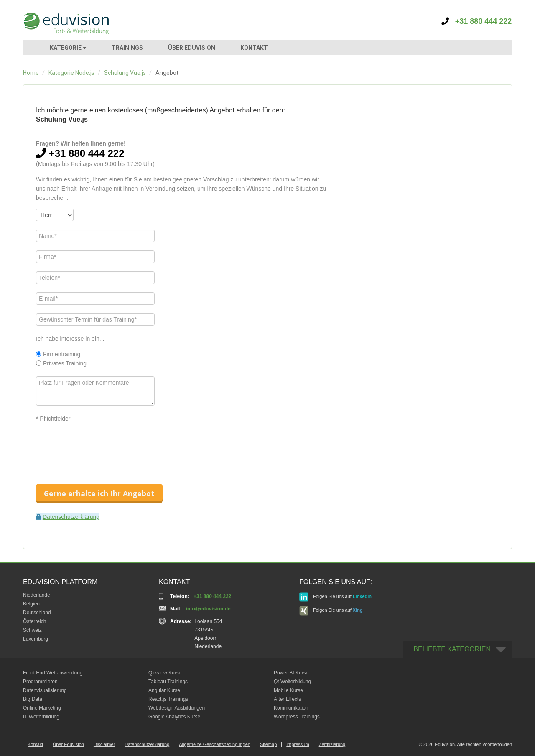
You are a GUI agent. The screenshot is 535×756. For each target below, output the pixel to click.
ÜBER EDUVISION (192, 48)
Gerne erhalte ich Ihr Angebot (99, 493)
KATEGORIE (68, 48)
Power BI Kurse (291, 673)
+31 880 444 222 (477, 21)
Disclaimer (104, 744)
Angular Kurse (164, 690)
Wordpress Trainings (297, 717)
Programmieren (40, 682)
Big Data (33, 699)
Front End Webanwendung (53, 673)
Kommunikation (291, 708)
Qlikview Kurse (165, 673)
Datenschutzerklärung (71, 517)
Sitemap (268, 744)
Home (31, 73)
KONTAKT (254, 48)
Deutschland (37, 613)
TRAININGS (127, 48)
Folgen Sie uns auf (335, 597)
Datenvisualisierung (45, 690)
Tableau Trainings (168, 682)
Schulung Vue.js (125, 73)
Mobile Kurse (288, 690)
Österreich (34, 621)
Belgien (31, 604)
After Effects (287, 699)
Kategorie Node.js (71, 73)
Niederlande (37, 595)
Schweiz (32, 630)
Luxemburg (36, 639)
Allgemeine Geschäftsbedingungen (215, 744)
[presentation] (99, 446)
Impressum (298, 744)
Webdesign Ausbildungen (177, 708)
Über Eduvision (68, 744)
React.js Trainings (168, 699)
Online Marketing (42, 708)
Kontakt (35, 744)
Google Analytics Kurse (174, 717)
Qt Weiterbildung (292, 682)
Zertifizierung (332, 744)
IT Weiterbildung (41, 717)
